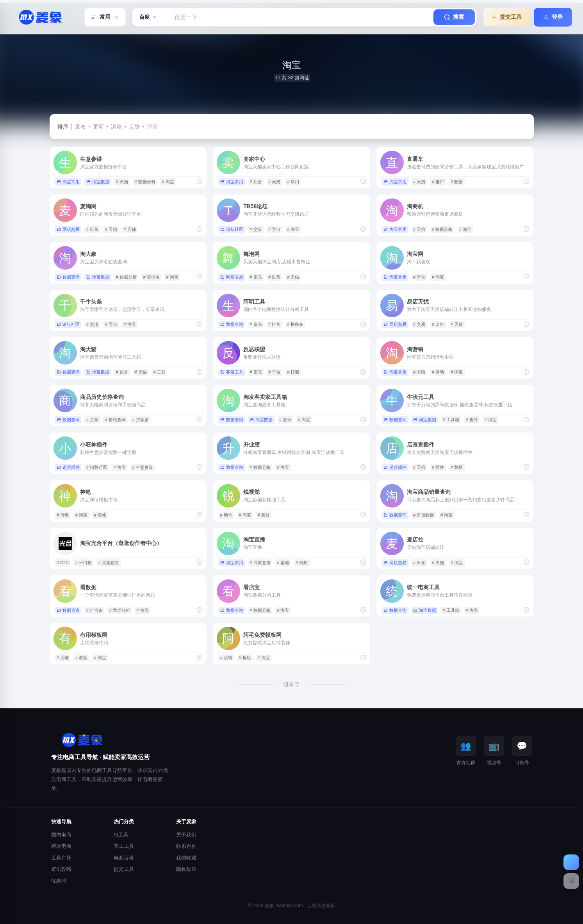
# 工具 (159, 372)
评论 (152, 127)
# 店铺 (130, 229)
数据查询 (68, 277)
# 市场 (63, 515)
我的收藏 (186, 858)
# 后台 (256, 182)
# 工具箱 (451, 420)
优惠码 (59, 881)
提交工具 (124, 869)
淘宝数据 (98, 182)
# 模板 (245, 658)
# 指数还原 (97, 467)
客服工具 (232, 372)
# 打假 (293, 372)
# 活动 (438, 372)
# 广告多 (94, 610)
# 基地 (283, 563)
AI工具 (121, 835)
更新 (98, 127)
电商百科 (124, 858)
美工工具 (124, 846)
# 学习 (274, 229)
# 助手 (226, 515)
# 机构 (302, 563)
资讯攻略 (61, 869)
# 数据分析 (145, 182)
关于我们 (186, 835)
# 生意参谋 (143, 467)
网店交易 (68, 229)
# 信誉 (122, 372)
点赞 (134, 127)
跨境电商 (61, 846)
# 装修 (100, 515)
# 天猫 (122, 182)
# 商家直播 (260, 563)
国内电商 (61, 835)
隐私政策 (186, 869)
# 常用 (293, 182)
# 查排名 (151, 277)
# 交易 (419, 324)
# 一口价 (84, 563)
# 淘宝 (168, 182)
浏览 (116, 127)
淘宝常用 (68, 182)
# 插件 (438, 467)
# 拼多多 (295, 324)
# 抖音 (274, 324)
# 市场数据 (423, 515)
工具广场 (61, 858)
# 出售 (92, 229)
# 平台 (419, 277)
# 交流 (256, 229)
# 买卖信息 (109, 563)
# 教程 (81, 658)
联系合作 (186, 846)
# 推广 (438, 182)
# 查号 (285, 420)
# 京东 (256, 277)
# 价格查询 (115, 420)
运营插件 (68, 467)
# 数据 (457, 182)
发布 (80, 127)
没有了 (292, 685)
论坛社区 (232, 229)
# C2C (63, 563)
